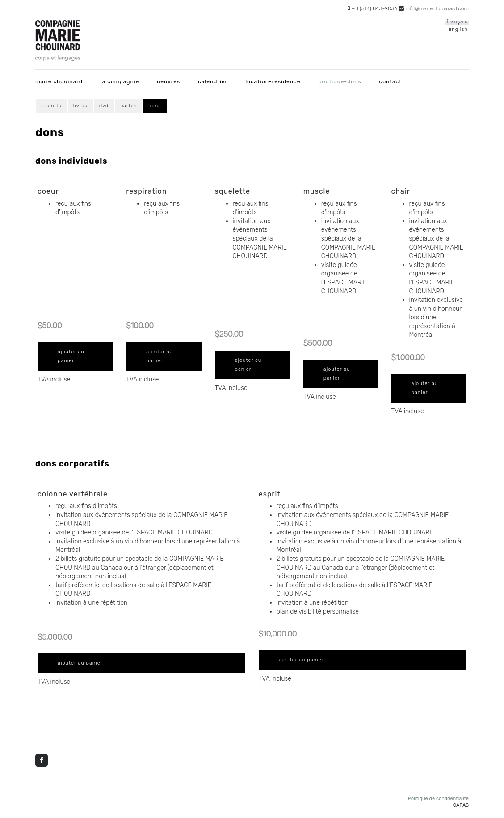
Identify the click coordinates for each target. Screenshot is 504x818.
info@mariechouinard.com (437, 8)
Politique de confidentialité (438, 799)
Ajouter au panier (71, 356)
